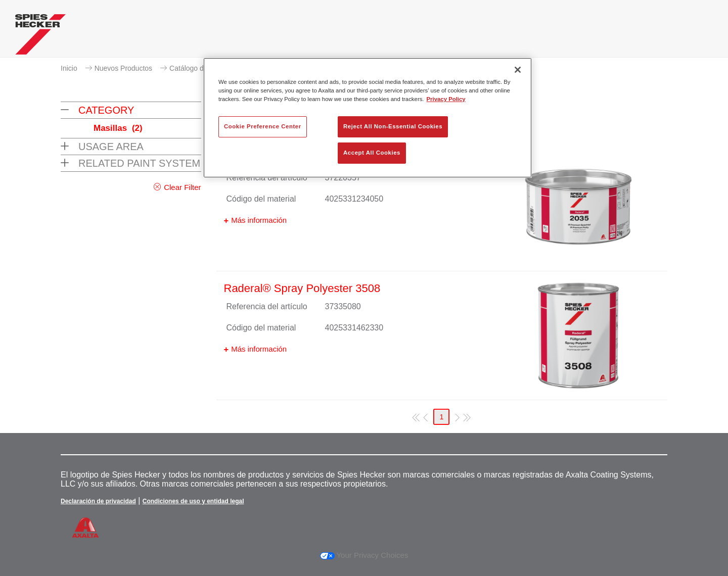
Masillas (118, 128)
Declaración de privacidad (98, 501)
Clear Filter (182, 187)
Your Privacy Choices (364, 555)
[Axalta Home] (40, 37)
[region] (368, 118)
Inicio (69, 68)
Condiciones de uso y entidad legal (193, 501)
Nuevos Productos (123, 68)
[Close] (518, 70)
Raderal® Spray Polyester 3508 (302, 288)
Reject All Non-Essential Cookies (393, 126)
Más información (259, 220)
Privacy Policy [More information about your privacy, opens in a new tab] (446, 99)
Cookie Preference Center (263, 126)
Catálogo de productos (205, 68)
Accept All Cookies (372, 153)
